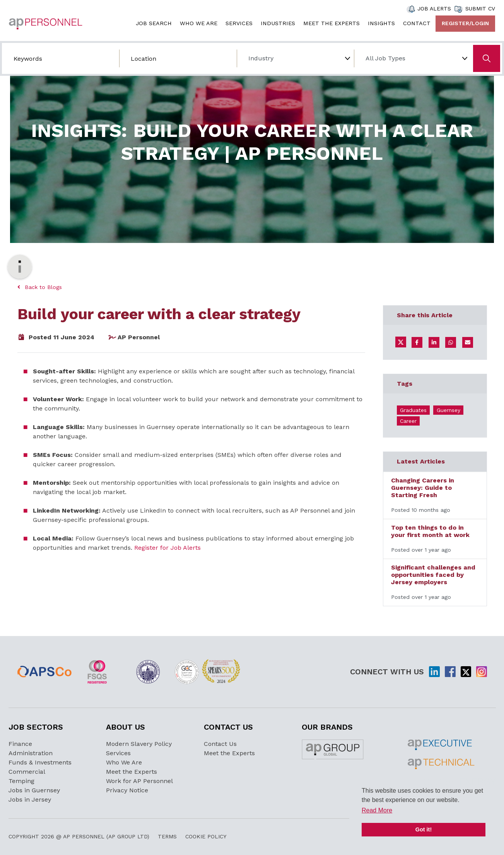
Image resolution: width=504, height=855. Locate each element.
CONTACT (417, 23)
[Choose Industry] (295, 58)
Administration (31, 753)
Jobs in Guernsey (34, 790)
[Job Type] (413, 58)
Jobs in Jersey (30, 799)
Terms (167, 836)
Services (118, 753)
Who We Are (124, 762)
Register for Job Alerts (167, 548)
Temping (21, 781)
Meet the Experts (132, 772)
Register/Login (465, 23)
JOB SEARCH (154, 23)
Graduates (413, 410)
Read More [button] (377, 810)
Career (408, 421)
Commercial (27, 772)
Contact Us (220, 744)
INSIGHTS (381, 23)
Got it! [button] (424, 829)
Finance (20, 744)
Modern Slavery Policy (139, 744)
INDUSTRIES (278, 23)
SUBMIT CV (480, 9)
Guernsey (448, 410)
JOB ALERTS (434, 9)
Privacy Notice (127, 790)
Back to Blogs (40, 287)
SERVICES (239, 23)
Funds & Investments (40, 762)
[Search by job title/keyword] (61, 58)
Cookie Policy (206, 836)
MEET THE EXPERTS (331, 23)
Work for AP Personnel (139, 781)
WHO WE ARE (199, 23)
